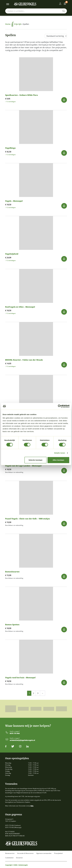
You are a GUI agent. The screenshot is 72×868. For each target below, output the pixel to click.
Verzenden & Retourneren (25, 853)
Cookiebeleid (9, 858)
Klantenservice (10, 853)
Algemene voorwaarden (44, 853)
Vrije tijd (18, 24)
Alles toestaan (58, 460)
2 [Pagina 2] (34, 693)
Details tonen (60, 453)
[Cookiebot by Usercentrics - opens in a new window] (60, 406)
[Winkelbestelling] (56, 36)
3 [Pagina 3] (38, 693)
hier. (32, 806)
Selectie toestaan (36, 460)
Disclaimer (19, 858)
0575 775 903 (15, 733)
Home (9, 24)
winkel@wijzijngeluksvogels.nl (22, 740)
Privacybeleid (58, 853)
